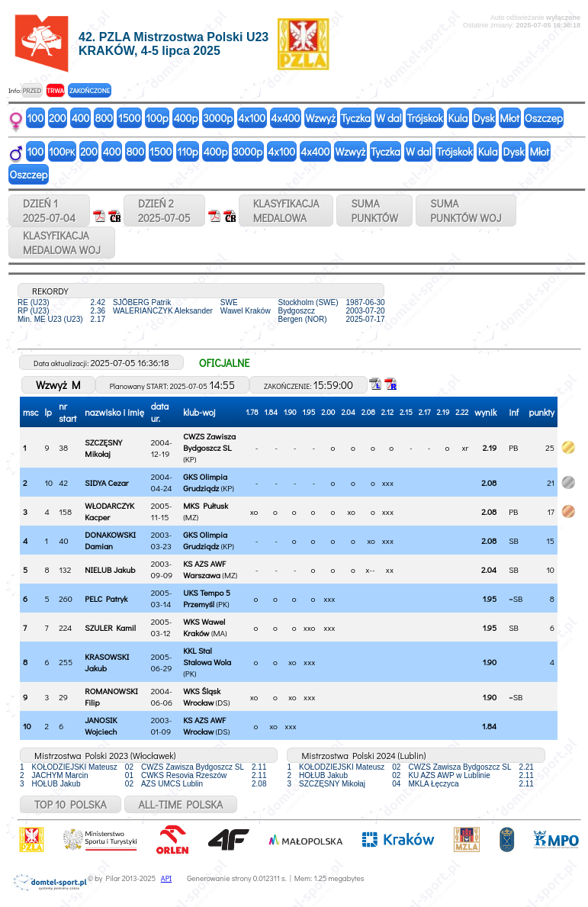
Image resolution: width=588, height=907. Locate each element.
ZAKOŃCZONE (90, 90)
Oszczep (544, 118)
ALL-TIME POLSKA (181, 804)
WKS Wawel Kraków (204, 627)
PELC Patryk (106, 598)
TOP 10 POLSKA (71, 804)
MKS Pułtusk (206, 505)
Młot (509, 118)
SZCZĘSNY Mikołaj (103, 448)
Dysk (484, 118)
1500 (129, 118)
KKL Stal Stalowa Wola (207, 656)
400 (81, 118)
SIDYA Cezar (106, 482)
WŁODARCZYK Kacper (109, 511)
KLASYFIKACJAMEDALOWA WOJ (62, 243)
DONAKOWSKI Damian (110, 540)
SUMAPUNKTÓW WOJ (466, 211)
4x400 (285, 118)
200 (58, 118)
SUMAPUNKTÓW (374, 211)
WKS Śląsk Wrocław (202, 696)
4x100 (252, 118)
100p (157, 118)
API (166, 878)
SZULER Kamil (110, 627)
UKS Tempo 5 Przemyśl (207, 598)
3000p (218, 118)
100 (36, 118)
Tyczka (356, 118)
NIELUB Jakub (110, 569)
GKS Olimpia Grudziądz (205, 482)
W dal (389, 118)
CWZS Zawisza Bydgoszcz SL (209, 442)
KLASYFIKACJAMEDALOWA (286, 211)
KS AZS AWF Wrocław (204, 725)
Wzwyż (320, 118)
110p (187, 151)
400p (186, 118)
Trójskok (424, 118)
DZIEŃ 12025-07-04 (49, 211)
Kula (458, 118)
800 (103, 118)
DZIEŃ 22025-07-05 (164, 211)
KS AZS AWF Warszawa (204, 569)
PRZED (32, 90)
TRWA (55, 90)
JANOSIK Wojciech (101, 725)
